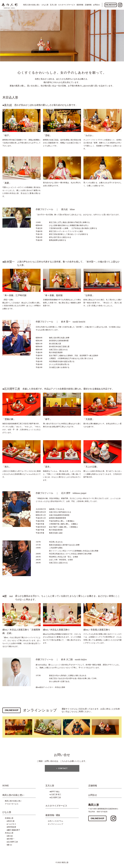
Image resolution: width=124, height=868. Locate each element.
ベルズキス (12, 826)
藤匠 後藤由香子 (14, 832)
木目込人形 (9, 835)
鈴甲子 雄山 (55, 793)
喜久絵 (10, 838)
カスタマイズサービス (67, 5)
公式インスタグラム (55, 823)
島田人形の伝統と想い (13, 797)
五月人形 (53, 5)
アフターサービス (12, 806)
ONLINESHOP (111, 5)
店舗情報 (88, 5)
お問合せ (96, 5)
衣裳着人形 (9, 820)
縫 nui (10, 846)
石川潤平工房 (13, 843)
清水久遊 (11, 823)
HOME (6, 787)
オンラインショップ (55, 826)
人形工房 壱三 (56, 796)
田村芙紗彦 (12, 829)
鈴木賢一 (11, 841)
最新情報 (80, 5)
